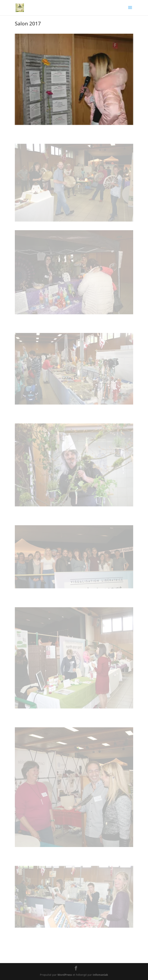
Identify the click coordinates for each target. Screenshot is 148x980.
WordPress (65, 975)
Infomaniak (100, 975)
